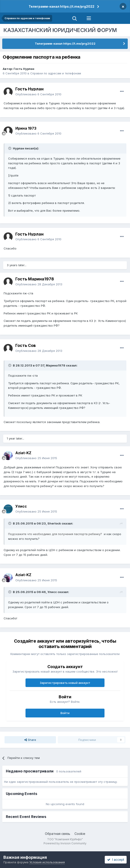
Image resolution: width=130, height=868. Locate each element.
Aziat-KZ (23, 453)
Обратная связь (58, 834)
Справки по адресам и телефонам (56, 73)
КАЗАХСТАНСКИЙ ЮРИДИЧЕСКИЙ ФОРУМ (60, 30)
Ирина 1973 (26, 128)
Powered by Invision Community (65, 843)
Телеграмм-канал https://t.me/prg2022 (62, 6)
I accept (116, 860)
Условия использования (47, 862)
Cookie (80, 834)
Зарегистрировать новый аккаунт (65, 683)
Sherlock (54, 523)
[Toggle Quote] (10, 148)
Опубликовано (38, 94)
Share (30, 740)
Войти (65, 713)
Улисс (21, 506)
